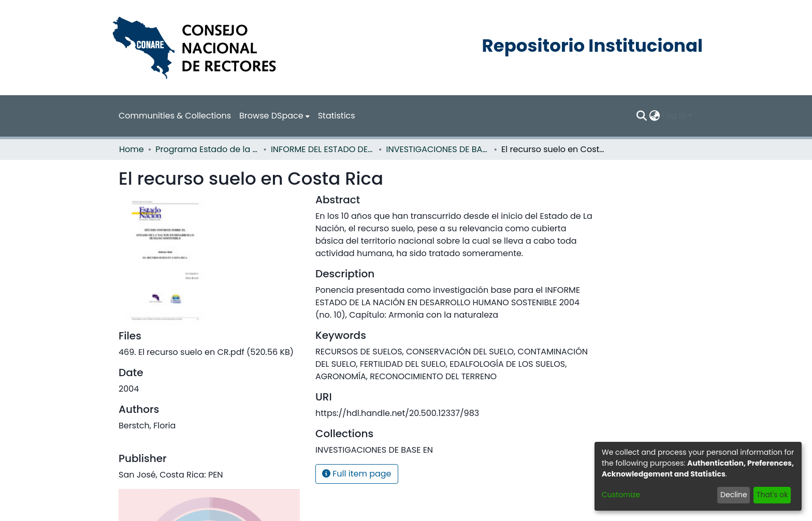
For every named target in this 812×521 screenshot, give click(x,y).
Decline (734, 495)
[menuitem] (274, 116)
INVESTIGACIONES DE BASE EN (438, 149)
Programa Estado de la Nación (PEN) (207, 149)
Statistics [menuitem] (337, 116)
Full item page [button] (357, 474)
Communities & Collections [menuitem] (175, 116)
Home (132, 149)
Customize (621, 495)
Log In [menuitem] (674, 116)
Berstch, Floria (147, 426)
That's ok (772, 495)
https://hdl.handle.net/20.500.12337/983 (397, 413)
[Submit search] (642, 116)
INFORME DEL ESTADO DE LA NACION (323, 149)
